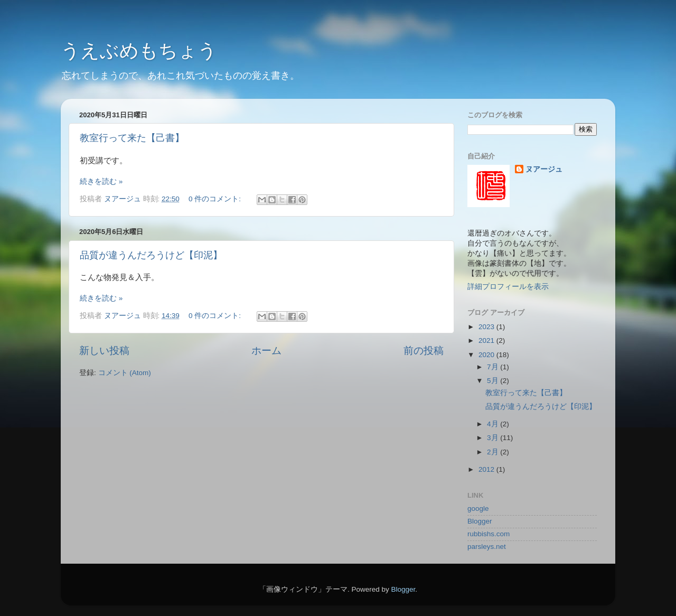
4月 (494, 424)
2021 (487, 340)
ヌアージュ (544, 169)
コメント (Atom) (125, 373)
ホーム (266, 351)
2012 (487, 469)
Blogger (480, 521)
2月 (494, 452)
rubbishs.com (489, 534)
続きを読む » (101, 181)
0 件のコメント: (216, 199)
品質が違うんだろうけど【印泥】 (151, 255)
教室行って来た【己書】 (132, 138)
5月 (494, 381)
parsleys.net (487, 547)
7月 (494, 367)
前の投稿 (424, 351)
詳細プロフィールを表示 (508, 287)
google (478, 508)
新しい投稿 (104, 351)
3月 (494, 438)
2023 (487, 327)
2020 (487, 355)
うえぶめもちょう (139, 50)
